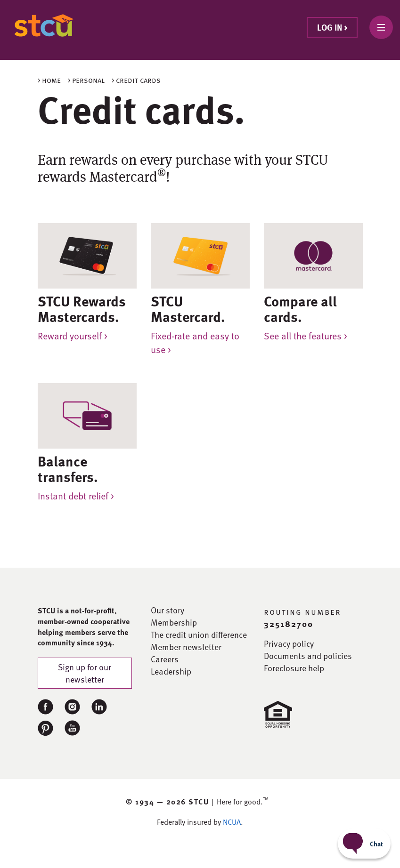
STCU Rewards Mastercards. (82, 309)
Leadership (171, 671)
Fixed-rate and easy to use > (195, 342)
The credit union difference (199, 635)
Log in (332, 27)
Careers (165, 659)
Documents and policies (308, 656)
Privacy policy (289, 643)
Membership (174, 622)
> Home (49, 80)
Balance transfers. (68, 469)
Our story (167, 610)
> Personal (86, 80)
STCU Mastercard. (188, 309)
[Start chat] (364, 844)
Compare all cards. (300, 309)
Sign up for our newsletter (85, 673)
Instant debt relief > (76, 496)
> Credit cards (136, 80)
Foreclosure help (294, 668)
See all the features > (306, 336)
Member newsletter (186, 647)
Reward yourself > (73, 336)
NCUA (232, 822)
